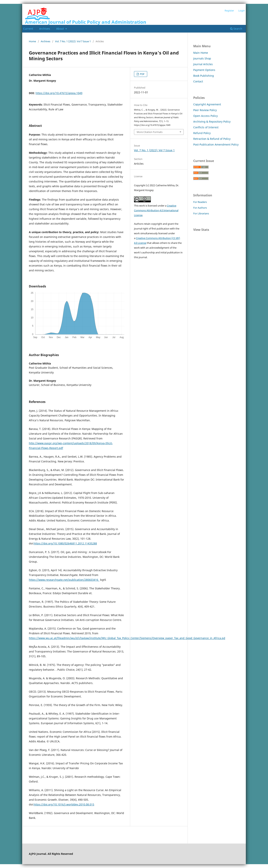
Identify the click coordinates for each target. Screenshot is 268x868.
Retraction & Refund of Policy (212, 139)
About (60, 29)
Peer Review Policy (205, 110)
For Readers (200, 202)
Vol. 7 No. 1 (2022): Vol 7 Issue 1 (73, 41)
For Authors (200, 208)
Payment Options (204, 70)
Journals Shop (202, 58)
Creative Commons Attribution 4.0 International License (156, 210)
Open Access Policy (205, 116)
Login (242, 11)
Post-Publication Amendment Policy (216, 144)
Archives (45, 29)
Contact (198, 81)
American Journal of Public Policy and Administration (86, 22)
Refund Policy (202, 133)
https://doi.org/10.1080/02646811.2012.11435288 (65, 543)
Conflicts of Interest (206, 127)
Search (236, 29)
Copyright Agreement (207, 104)
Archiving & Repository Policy (212, 122)
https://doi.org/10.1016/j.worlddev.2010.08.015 (64, 804)
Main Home (201, 53)
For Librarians (201, 213)
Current (28, 29)
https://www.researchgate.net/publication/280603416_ (64, 580)
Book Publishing (204, 76)
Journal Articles (203, 64)
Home (32, 41)
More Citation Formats (150, 132)
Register (229, 11)
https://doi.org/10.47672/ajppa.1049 (59, 93)
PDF (142, 74)
